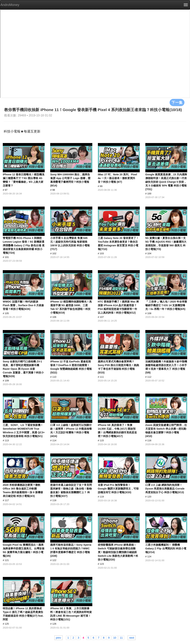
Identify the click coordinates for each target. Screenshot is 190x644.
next (132, 638)
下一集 (177, 102)
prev (58, 638)
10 (115, 638)
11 (121, 638)
